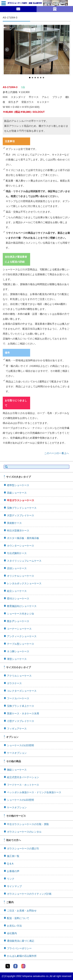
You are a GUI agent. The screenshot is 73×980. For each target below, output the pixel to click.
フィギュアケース (17, 729)
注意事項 (10, 141)
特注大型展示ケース (18, 531)
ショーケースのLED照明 (20, 745)
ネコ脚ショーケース (18, 651)
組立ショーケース (17, 591)
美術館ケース (14, 523)
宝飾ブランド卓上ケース (21, 706)
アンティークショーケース (22, 636)
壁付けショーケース (18, 599)
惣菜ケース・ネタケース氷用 (23, 714)
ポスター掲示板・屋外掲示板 (23, 538)
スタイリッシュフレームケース (24, 561)
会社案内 (12, 933)
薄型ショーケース (17, 659)
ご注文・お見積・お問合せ (22, 911)
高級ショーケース (17, 493)
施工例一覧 (13, 856)
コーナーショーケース (19, 629)
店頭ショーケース (17, 568)
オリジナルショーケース (21, 576)
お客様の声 (13, 871)
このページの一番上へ (57, 453)
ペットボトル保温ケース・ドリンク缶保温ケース (34, 792)
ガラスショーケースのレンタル (24, 832)
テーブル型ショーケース (21, 644)
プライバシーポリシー (19, 948)
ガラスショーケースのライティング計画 (29, 894)
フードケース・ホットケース (23, 785)
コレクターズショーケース (22, 691)
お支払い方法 (14, 926)
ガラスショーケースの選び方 (23, 849)
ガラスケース (14, 683)
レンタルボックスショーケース (24, 583)
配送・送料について (18, 918)
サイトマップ (14, 886)
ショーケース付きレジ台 (21, 614)
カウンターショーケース (21, 546)
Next (66, 50)
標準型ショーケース (18, 485)
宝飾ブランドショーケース (22, 508)
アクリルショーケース (19, 676)
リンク (11, 879)
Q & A (10, 864)
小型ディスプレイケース (21, 721)
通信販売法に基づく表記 (21, 941)
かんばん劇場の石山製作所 (22, 956)
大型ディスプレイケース (21, 515)
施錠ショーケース (17, 770)
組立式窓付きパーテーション (23, 777)
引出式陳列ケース (17, 553)
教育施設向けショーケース (22, 606)
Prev (7, 50)
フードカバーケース (18, 698)
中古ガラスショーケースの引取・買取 (28, 824)
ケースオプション (17, 753)
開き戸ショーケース (18, 621)
